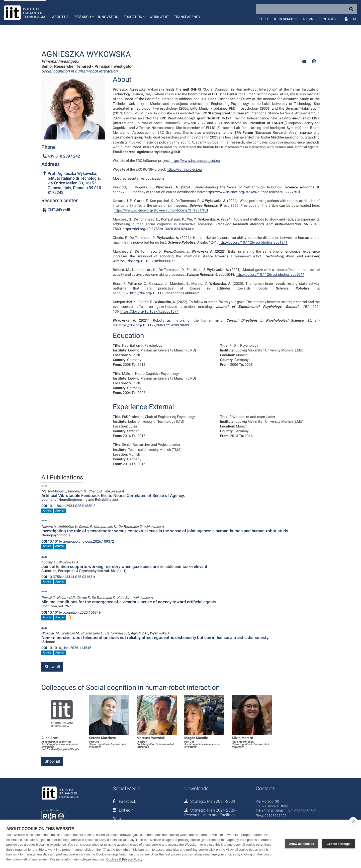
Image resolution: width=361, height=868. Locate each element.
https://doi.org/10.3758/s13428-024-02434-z (158, 229)
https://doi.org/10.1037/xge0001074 (149, 311)
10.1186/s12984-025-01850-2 (68, 506)
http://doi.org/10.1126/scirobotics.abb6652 (165, 293)
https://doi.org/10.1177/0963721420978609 (154, 325)
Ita (354, 19)
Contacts (328, 19)
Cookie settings (338, 844)
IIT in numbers (286, 19)
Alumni (308, 19)
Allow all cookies (302, 844)
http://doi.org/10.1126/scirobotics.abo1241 (253, 242)
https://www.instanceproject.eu (195, 161)
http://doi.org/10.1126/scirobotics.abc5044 (270, 274)
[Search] (307, 9)
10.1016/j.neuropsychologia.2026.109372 (78, 541)
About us (60, 17)
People (263, 19)
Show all (52, 667)
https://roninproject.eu (184, 169)
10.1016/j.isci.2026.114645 (66, 648)
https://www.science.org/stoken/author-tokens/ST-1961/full (161, 210)
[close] (353, 821)
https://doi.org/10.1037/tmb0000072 (146, 261)
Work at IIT (159, 17)
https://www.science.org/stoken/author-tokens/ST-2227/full (253, 192)
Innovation (108, 17)
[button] (83, 13)
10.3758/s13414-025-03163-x (68, 577)
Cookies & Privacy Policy (124, 859)
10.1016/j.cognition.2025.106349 (71, 612)
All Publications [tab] (62, 478)
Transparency (187, 17)
